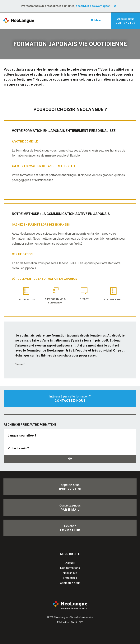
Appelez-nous (126, 21)
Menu (98, 20)
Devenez (70, 528)
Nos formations (70, 568)
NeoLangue (70, 573)
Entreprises (70, 578)
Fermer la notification (115, 6)
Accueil (70, 563)
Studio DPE (77, 622)
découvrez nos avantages (92, 6)
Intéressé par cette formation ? (70, 399)
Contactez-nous (70, 508)
